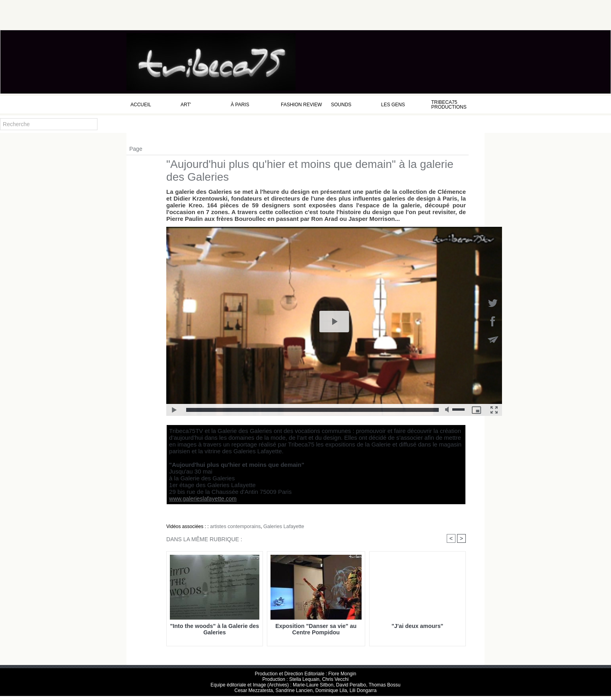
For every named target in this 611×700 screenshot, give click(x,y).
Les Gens (393, 105)
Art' (186, 105)
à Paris (240, 105)
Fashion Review (301, 105)
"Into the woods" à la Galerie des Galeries (215, 630)
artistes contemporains (234, 526)
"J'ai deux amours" (417, 627)
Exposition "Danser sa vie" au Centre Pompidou (316, 630)
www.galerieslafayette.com (200, 499)
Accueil (141, 105)
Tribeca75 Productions (449, 105)
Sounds (341, 105)
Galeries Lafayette (280, 526)
